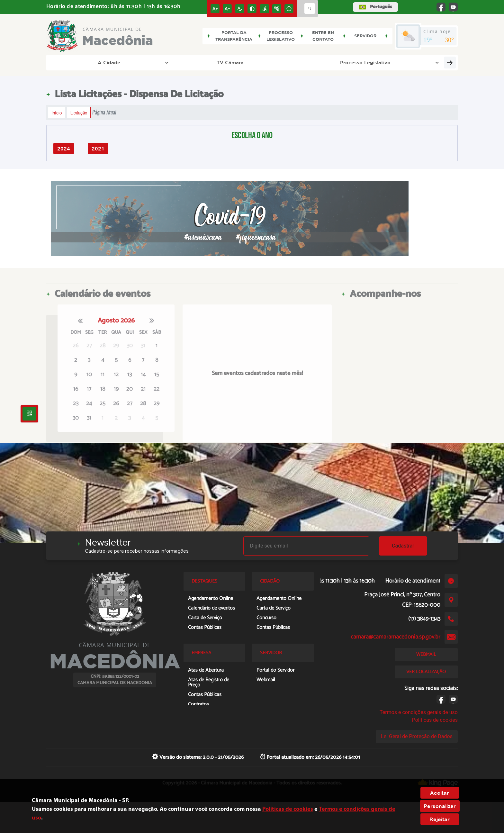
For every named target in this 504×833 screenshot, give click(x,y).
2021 (98, 149)
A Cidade (75, 62)
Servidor (374, 62)
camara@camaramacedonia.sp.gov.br (396, 637)
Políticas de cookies (435, 720)
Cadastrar (403, 546)
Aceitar (440, 793)
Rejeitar (440, 819)
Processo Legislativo (180, 62)
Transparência (326, 62)
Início (57, 113)
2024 (64, 149)
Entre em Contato (427, 62)
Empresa (278, 62)
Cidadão (237, 62)
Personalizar (440, 806)
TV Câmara (117, 62)
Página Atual (104, 112)
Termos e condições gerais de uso (419, 712)
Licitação (79, 113)
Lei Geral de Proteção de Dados (417, 736)
